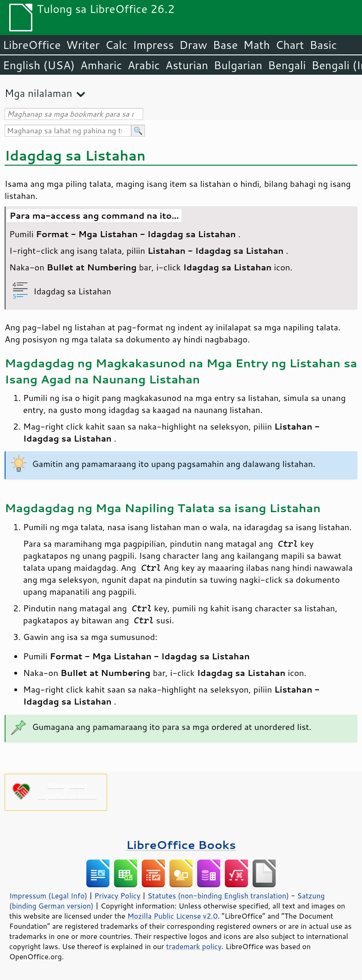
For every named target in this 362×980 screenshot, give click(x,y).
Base (225, 45)
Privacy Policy (117, 896)
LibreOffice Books (181, 845)
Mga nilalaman (38, 93)
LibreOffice (32, 45)
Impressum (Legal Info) (48, 896)
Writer (83, 45)
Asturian (187, 65)
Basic (323, 45)
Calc (116, 45)
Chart (290, 45)
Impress (154, 45)
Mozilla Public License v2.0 (173, 916)
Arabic (144, 65)
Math (257, 45)
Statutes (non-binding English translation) (218, 896)
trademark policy (194, 946)
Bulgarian (238, 65)
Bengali (287, 65)
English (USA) (39, 65)
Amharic (101, 65)
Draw (193, 45)
